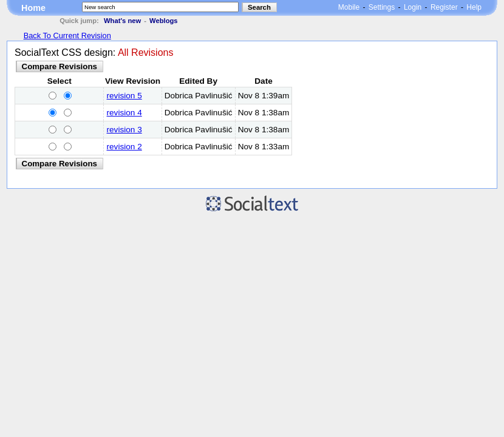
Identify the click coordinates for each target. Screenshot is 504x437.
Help (474, 7)
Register (444, 7)
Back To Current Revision (67, 36)
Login (413, 7)
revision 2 (124, 147)
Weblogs (163, 21)
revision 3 (124, 130)
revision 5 (124, 96)
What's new (122, 21)
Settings (382, 7)
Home (33, 8)
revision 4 (124, 113)
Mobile (349, 7)
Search (259, 7)
